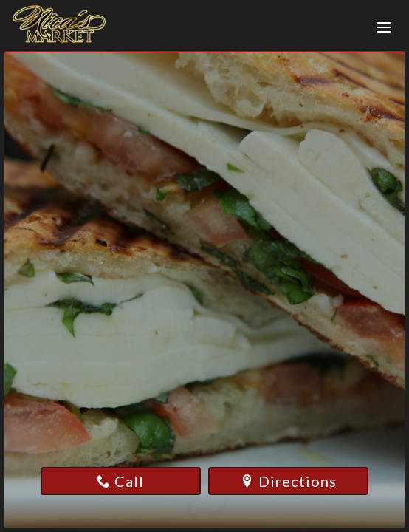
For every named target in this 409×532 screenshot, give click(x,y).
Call (120, 481)
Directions (289, 481)
